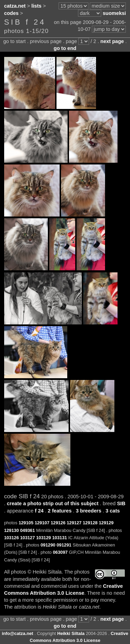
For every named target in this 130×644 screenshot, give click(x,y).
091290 (48, 545)
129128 (90, 523)
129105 (26, 523)
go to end (65, 48)
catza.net (15, 6)
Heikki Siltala (71, 633)
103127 (28, 538)
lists (37, 6)
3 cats (112, 511)
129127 (74, 523)
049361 (28, 530)
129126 (58, 523)
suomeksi (114, 13)
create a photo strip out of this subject (53, 503)
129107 (42, 523)
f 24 (39, 511)
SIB (121, 503)
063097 (60, 552)
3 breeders (89, 511)
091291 (64, 545)
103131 (59, 538)
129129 (106, 523)
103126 (12, 538)
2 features (60, 511)
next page (112, 41)
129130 (12, 530)
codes (11, 13)
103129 (44, 538)
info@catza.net (18, 633)
